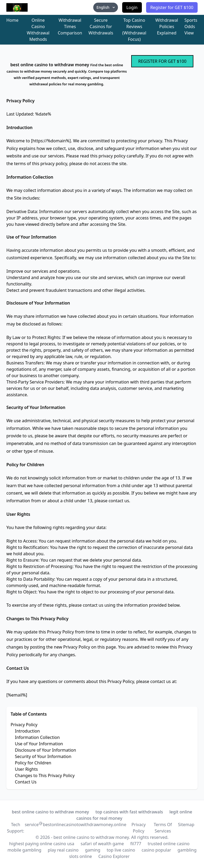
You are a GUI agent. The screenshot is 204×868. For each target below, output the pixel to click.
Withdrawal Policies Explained (167, 27)
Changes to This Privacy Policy (45, 776)
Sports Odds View (191, 27)
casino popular (156, 850)
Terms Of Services (163, 828)
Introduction (27, 731)
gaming (93, 850)
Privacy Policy (24, 725)
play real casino (63, 850)
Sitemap (186, 825)
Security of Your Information (43, 756)
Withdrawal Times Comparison (70, 27)
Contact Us (26, 782)
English (106, 7)
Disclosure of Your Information (45, 750)
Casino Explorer (114, 856)
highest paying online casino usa (42, 844)
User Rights (26, 769)
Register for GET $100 (172, 7)
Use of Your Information (39, 744)
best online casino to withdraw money (50, 812)
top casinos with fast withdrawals (129, 812)
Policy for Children (33, 763)
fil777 (136, 844)
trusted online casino (169, 844)
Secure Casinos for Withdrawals (101, 27)
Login (132, 7)
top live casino (121, 850)
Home (12, 20)
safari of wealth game (102, 844)
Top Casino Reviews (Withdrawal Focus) (134, 30)
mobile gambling (24, 850)
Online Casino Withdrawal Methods (38, 30)
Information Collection (37, 737)
